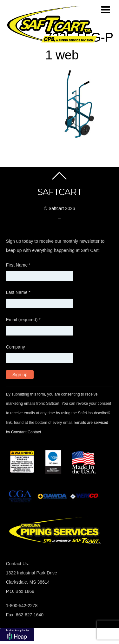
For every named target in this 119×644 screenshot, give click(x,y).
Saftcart (56, 208)
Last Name (18, 292)
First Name (18, 265)
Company (16, 347)
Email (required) (23, 320)
